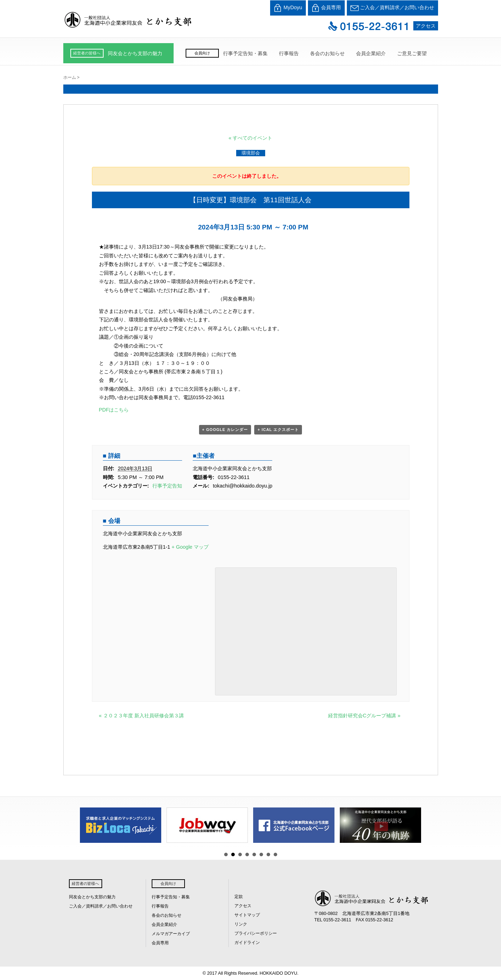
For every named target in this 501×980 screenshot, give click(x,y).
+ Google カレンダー (225, 430)
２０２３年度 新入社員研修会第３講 (141, 716)
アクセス (426, 26)
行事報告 (289, 53)
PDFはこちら (114, 410)
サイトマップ (247, 915)
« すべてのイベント (250, 138)
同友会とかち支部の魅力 (135, 53)
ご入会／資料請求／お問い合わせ (392, 8)
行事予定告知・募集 (245, 53)
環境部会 (251, 153)
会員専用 (326, 8)
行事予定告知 (167, 486)
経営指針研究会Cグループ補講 (364, 716)
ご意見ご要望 (412, 53)
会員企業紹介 (371, 53)
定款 (239, 897)
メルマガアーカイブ (171, 934)
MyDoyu (288, 8)
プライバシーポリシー (256, 933)
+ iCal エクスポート (278, 430)
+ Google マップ (190, 547)
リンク (241, 924)
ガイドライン (247, 943)
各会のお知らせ (327, 53)
